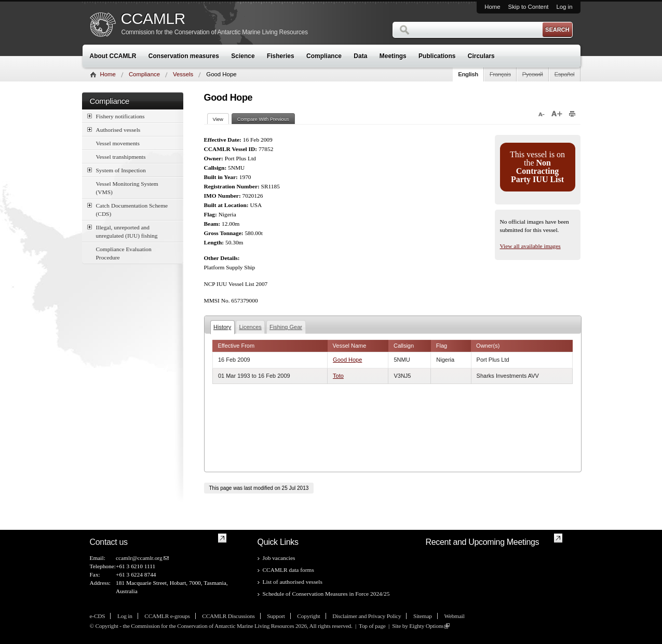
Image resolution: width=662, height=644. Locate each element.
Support (276, 616)
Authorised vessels (114, 129)
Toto (338, 376)
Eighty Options (426, 626)
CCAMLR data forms (288, 570)
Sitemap (423, 616)
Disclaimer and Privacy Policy (367, 616)
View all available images (530, 246)
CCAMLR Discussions (228, 616)
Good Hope (347, 360)
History (222, 327)
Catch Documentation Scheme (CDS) (128, 209)
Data (360, 56)
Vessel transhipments (121, 157)
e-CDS (98, 616)
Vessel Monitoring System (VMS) (127, 188)
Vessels (183, 74)
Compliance (324, 56)
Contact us (109, 542)
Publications (437, 56)
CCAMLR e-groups (167, 616)
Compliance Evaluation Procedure (124, 253)
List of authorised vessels (293, 582)
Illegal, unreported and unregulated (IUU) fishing (123, 231)
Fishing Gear (286, 327)
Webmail (454, 616)
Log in (564, 7)
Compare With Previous (263, 119)
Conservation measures (184, 56)
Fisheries (281, 56)
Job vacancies (279, 558)
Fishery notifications (116, 116)
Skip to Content (529, 7)
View (221, 119)
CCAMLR (153, 19)
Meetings (393, 56)
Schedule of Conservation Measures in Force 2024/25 (326, 594)
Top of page (372, 626)
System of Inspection (117, 170)
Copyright (308, 616)
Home (492, 7)
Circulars (481, 56)
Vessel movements (118, 143)
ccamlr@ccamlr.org (139, 558)
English (468, 74)
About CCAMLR (113, 56)
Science (243, 56)
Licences (250, 327)
